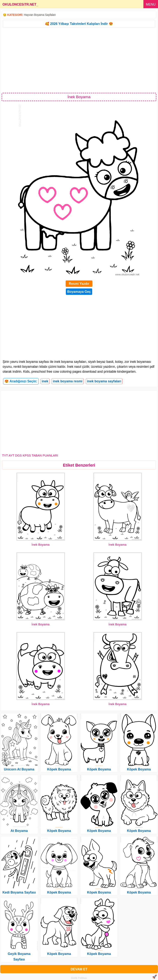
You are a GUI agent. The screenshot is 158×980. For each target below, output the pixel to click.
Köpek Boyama (59, 769)
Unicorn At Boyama (19, 769)
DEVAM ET (79, 969)
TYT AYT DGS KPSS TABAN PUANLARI (30, 455)
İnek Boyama (41, 545)
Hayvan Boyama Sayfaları (40, 15)
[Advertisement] (79, 60)
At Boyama (19, 831)
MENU (151, 4)
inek (45, 381)
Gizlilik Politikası (79, 978)
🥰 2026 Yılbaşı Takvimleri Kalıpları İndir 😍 (79, 24)
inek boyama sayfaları (104, 381)
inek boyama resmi (68, 381)
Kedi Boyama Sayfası (19, 892)
